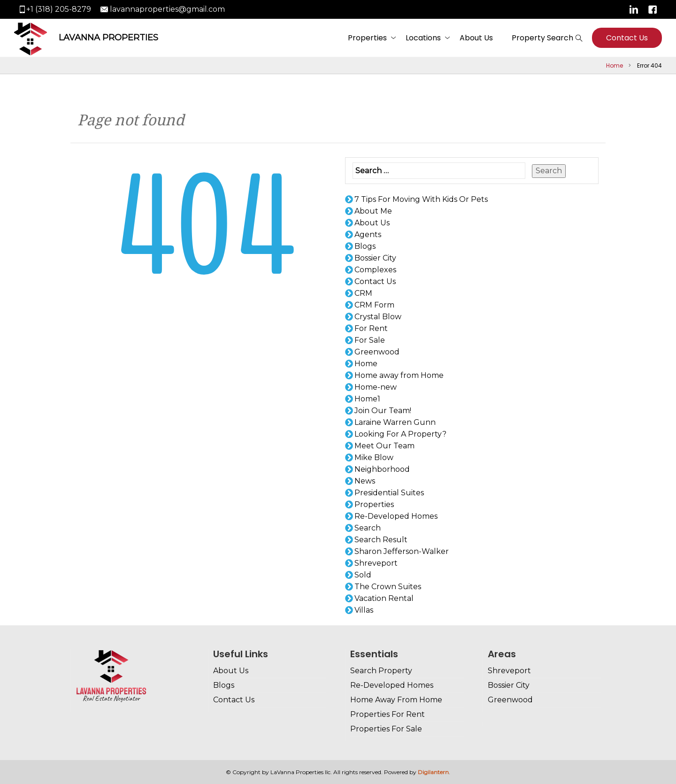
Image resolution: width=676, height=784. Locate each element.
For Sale (370, 340)
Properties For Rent (388, 714)
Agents (368, 234)
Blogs (365, 246)
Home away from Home (399, 375)
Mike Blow (374, 457)
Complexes (375, 270)
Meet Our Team (384, 446)
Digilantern (433, 772)
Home (615, 65)
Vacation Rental (384, 598)
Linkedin (634, 9)
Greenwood (377, 352)
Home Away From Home (396, 700)
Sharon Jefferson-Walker (402, 551)
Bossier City (375, 258)
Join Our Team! (383, 411)
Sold (363, 575)
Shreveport (376, 563)
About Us (476, 38)
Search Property (381, 671)
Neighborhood (382, 469)
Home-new (376, 387)
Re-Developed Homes (396, 516)
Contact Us (627, 38)
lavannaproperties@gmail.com (167, 9)
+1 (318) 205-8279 (59, 9)
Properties (367, 38)
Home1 (367, 399)
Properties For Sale (386, 729)
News (365, 481)
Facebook (653, 9)
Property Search (542, 38)
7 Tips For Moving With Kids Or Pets (421, 199)
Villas (364, 610)
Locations (423, 38)
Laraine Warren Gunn (395, 422)
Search (549, 171)
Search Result (381, 540)
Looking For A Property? (400, 434)
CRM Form (374, 305)
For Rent (371, 328)
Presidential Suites (389, 493)
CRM (363, 293)
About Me (373, 211)
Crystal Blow (378, 317)
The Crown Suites (388, 587)
